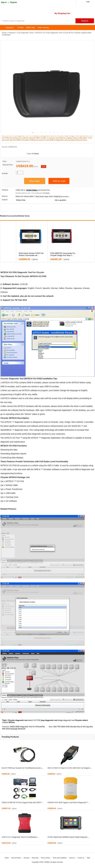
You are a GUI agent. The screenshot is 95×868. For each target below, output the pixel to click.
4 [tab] (45, 133)
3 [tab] (41, 133)
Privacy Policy (46, 858)
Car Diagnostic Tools (25, 33)
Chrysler (40, 272)
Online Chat (21, 200)
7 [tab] (58, 133)
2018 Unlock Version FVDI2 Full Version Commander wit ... (31, 254)
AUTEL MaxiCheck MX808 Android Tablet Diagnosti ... (68, 837)
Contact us (81, 858)
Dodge (67, 422)
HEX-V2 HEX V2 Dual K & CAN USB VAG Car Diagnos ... (70, 768)
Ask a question (60, 200)
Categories (10, 28)
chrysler (5, 722)
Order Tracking (43, 28)
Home (4, 28)
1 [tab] (33, 133)
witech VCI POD (34, 720)
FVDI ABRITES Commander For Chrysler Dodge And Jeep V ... (63, 254)
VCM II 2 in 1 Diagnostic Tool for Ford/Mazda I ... (20, 837)
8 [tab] (62, 133)
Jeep (61, 422)
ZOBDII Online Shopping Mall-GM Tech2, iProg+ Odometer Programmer (22, 13)
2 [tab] (37, 133)
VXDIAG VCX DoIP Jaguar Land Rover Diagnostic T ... (69, 803)
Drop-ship (35, 858)
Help (88, 858)
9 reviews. (36, 154)
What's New (31, 28)
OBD (49, 465)
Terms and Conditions (60, 858)
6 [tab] (54, 133)
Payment (27, 858)
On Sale (21, 28)
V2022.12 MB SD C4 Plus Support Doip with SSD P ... (23, 803)
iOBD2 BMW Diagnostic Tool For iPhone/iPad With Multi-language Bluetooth (24, 728)
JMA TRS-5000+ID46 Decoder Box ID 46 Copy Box (73, 727)
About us (72, 858)
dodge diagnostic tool (66, 720)
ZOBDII (47, 862)
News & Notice (16, 858)
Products (12, 33)
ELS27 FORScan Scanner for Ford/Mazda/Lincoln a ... (23, 768)
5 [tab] (50, 133)
